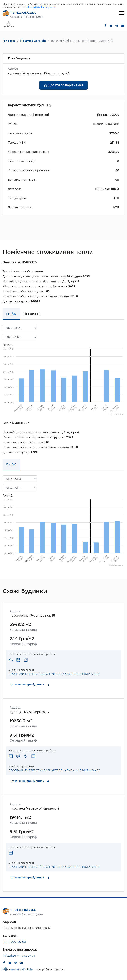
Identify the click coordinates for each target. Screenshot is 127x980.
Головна (9, 41)
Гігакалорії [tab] (32, 314)
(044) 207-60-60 (14, 942)
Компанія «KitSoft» (22, 970)
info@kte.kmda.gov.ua (19, 956)
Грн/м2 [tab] (11, 314)
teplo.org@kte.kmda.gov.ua (40, 7)
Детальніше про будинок (29, 685)
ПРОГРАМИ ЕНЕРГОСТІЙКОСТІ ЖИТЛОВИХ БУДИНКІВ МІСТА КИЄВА (54, 674)
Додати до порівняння (66, 85)
